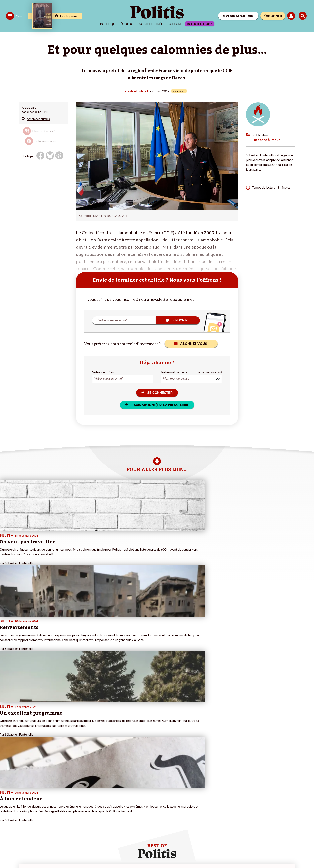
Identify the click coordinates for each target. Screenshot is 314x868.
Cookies (163, 854)
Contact (8, 854)
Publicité (147, 854)
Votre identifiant (103, 372)
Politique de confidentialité (118, 854)
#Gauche (108, 795)
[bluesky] (268, 838)
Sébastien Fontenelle (136, 91)
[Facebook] (255, 838)
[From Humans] (260, 847)
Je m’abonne (60, 795)
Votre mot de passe (174, 372)
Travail (30, 791)
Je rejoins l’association (66, 799)
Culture (175, 24)
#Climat (107, 787)
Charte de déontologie (60, 854)
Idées (160, 24)
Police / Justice (35, 808)
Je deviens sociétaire (65, 791)
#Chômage (109, 803)
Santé (30, 803)
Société (146, 24)
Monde (30, 787)
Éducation (32, 799)
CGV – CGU (88, 854)
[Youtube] (280, 838)
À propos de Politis (64, 803)
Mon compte (60, 808)
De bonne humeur (266, 140)
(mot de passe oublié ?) (210, 372)
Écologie (128, 24)
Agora (6, 787)
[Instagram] (293, 838)
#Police (107, 791)
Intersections (200, 24)
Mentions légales (29, 854)
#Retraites (109, 799)
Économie (32, 795)
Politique (109, 24)
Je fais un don (61, 787)
